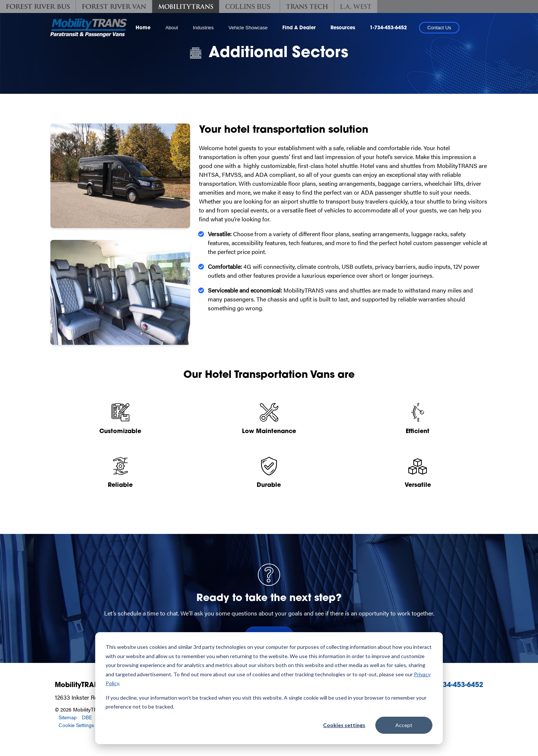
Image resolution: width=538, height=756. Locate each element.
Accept (404, 725)
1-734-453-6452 (388, 28)
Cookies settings (344, 725)
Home (143, 28)
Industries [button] (203, 28)
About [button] (172, 28)
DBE (87, 717)
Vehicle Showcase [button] (248, 28)
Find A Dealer (299, 28)
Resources (343, 28)
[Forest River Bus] (38, 6)
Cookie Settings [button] (76, 725)
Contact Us (439, 28)
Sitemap (68, 717)
